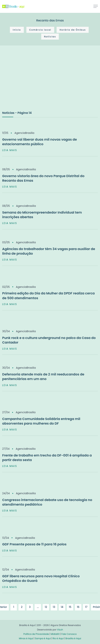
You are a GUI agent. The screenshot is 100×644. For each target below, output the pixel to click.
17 (86, 607)
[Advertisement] (30, 82)
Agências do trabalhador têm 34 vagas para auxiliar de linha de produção (49, 251)
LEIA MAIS (10, 150)
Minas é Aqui (26, 638)
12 (46, 607)
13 (54, 607)
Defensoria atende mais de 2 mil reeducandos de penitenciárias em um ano (43, 377)
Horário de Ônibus (73, 30)
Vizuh (60, 630)
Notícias (50, 37)
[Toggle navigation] (96, 6)
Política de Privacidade (36, 634)
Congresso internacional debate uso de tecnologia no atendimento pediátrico (47, 502)
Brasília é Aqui (73, 638)
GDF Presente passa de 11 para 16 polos (34, 544)
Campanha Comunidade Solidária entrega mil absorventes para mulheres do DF (41, 421)
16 (78, 607)
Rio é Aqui (58, 638)
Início (17, 30)
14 (62, 607)
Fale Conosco (69, 634)
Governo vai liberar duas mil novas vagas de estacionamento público (40, 142)
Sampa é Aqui (43, 638)
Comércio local (40, 30)
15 (70, 607)
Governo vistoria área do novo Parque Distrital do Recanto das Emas (43, 178)
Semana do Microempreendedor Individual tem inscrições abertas (42, 215)
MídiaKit (55, 634)
